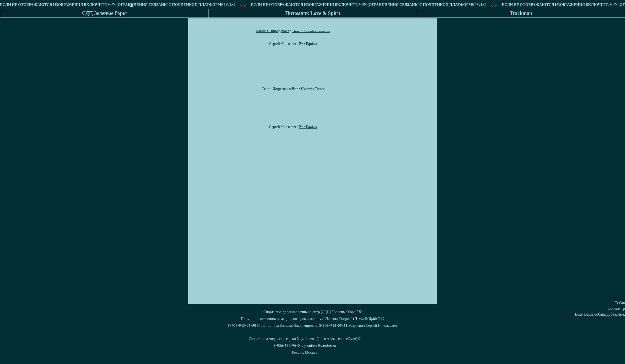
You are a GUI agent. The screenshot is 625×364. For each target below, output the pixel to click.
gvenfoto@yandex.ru (320, 346)
